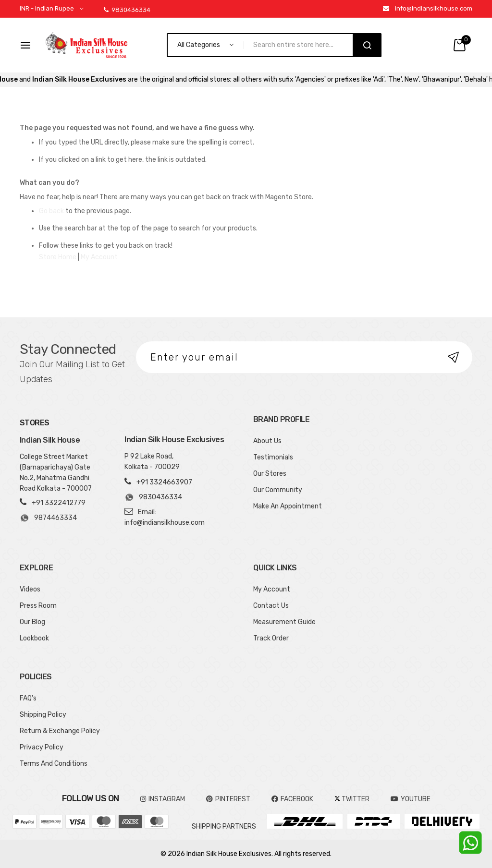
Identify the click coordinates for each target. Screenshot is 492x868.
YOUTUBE (411, 799)
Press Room (38, 606)
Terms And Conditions (54, 764)
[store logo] (86, 45)
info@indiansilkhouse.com (434, 8)
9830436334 (127, 10)
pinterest (228, 799)
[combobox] (302, 45)
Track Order (271, 638)
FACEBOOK (292, 799)
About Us (267, 441)
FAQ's (28, 698)
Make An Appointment (288, 506)
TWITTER (352, 799)
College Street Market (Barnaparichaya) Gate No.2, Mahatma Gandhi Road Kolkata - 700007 (56, 473)
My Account (99, 257)
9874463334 (48, 518)
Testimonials (273, 457)
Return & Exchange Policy (60, 731)
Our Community (278, 490)
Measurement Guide (284, 622)
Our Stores (270, 474)
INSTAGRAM (163, 799)
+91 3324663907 (164, 482)
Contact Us (271, 606)
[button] (53, 9)
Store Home (58, 257)
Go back (51, 211)
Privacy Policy (42, 747)
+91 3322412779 (59, 503)
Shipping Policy (43, 715)
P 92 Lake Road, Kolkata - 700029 (152, 462)
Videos (30, 589)
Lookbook (34, 638)
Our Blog (32, 622)
